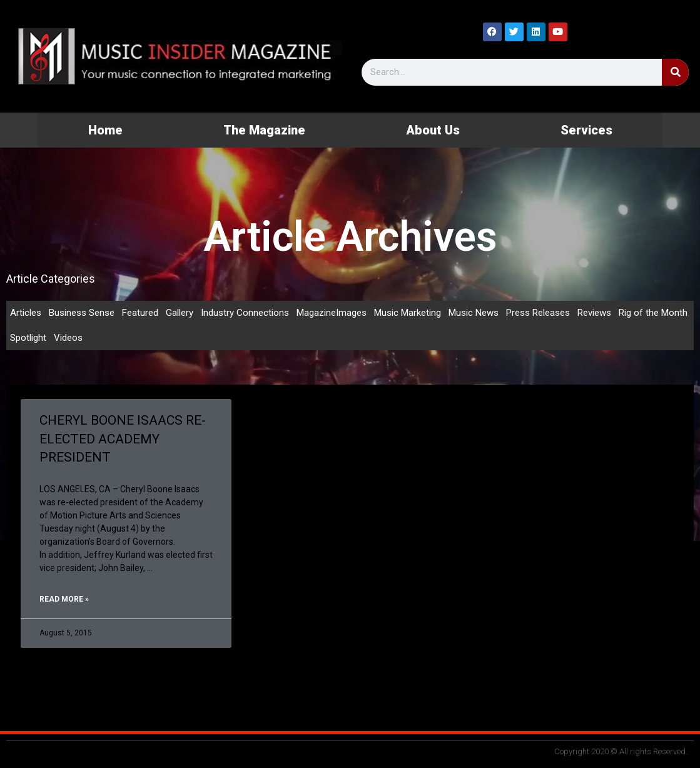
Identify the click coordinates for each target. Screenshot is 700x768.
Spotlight (28, 338)
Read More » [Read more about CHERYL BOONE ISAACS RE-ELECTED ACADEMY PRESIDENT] (64, 599)
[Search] (675, 72)
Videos (68, 338)
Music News (474, 313)
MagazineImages (332, 313)
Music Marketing (408, 313)
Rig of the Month (653, 313)
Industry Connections (245, 313)
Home (105, 130)
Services (586, 130)
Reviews (594, 313)
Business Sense (82, 313)
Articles (26, 313)
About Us (433, 130)
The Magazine (264, 130)
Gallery (180, 313)
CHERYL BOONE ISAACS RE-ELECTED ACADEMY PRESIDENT (123, 439)
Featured (140, 313)
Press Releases (538, 313)
